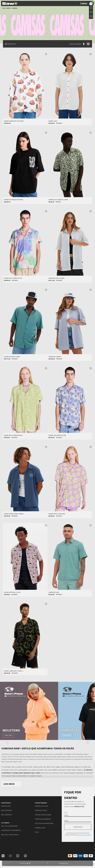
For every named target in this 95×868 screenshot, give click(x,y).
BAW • (4, 8)
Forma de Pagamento (43, 819)
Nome (66, 812)
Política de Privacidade (44, 823)
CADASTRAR (78, 827)
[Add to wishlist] (46, 54)
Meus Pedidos (6, 810)
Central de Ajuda (42, 806)
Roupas (8, 8)
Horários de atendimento (11, 830)
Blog (37, 832)
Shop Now (8, 735)
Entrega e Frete (41, 810)
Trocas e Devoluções (43, 815)
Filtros (24, 863)
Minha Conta (6, 806)
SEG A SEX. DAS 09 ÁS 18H (10, 835)
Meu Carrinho (7, 815)
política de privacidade (84, 835)
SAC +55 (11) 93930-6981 (9, 826)
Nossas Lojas (40, 828)
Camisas (15, 8)
